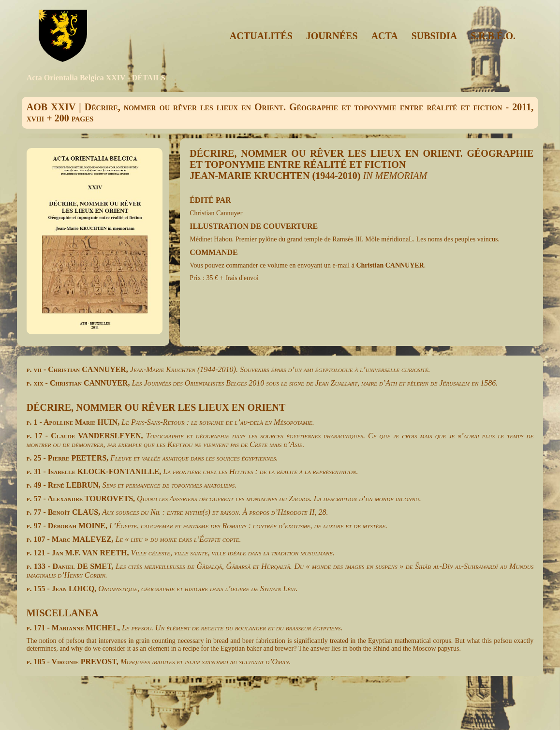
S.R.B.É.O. (493, 36)
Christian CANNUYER (390, 265)
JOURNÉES (332, 36)
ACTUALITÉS (261, 36)
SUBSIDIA (434, 36)
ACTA (385, 36)
